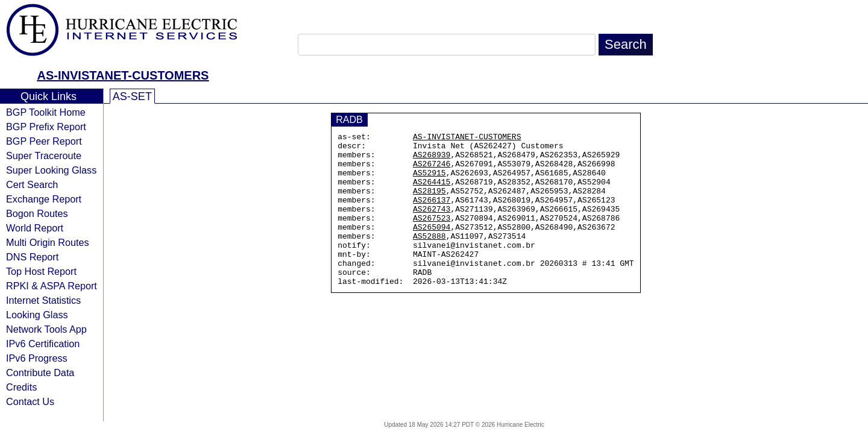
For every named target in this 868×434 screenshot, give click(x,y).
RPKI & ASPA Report (52, 286)
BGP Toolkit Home (46, 112)
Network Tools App (46, 329)
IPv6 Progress (37, 358)
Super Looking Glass (51, 170)
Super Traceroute (44, 156)
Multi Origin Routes (48, 242)
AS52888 (429, 257)
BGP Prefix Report (46, 127)
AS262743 (432, 225)
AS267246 (432, 171)
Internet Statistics (43, 300)
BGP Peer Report (44, 141)
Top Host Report (41, 271)
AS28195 (429, 203)
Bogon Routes (37, 213)
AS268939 (432, 160)
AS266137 (432, 214)
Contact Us (30, 401)
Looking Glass (37, 315)
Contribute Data (40, 373)
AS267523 (432, 236)
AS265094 (432, 247)
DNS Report (32, 257)
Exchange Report (44, 199)
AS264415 (432, 192)
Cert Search (32, 184)
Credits (21, 387)
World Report (35, 228)
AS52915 (429, 181)
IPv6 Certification (43, 344)
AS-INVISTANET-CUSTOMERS (123, 75)
